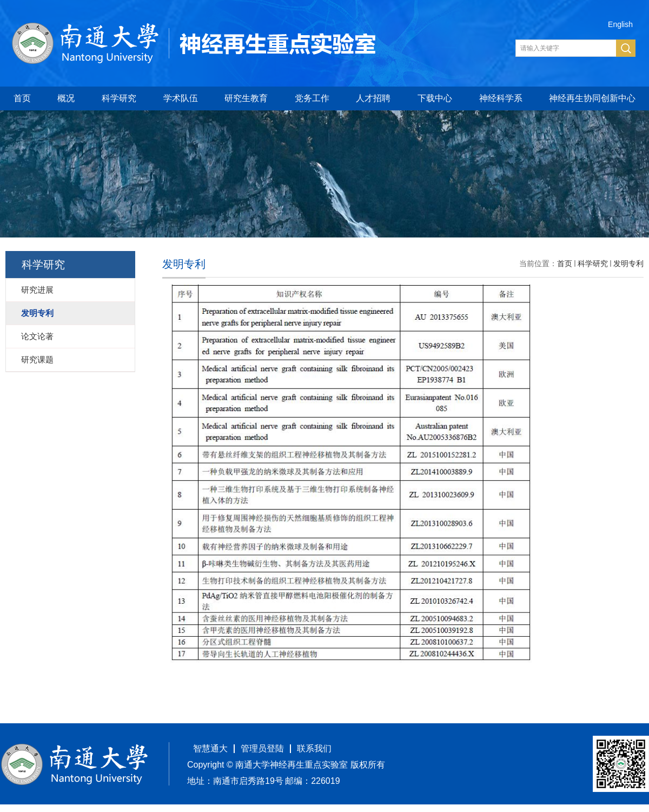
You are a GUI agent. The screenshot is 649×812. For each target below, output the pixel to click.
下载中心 (435, 98)
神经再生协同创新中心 (592, 98)
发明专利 (628, 263)
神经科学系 (501, 98)
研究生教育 (246, 98)
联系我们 (314, 748)
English (620, 24)
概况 (66, 98)
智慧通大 (210, 748)
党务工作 (312, 98)
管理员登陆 (262, 748)
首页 (22, 98)
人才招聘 (373, 98)
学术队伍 (181, 98)
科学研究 (119, 98)
